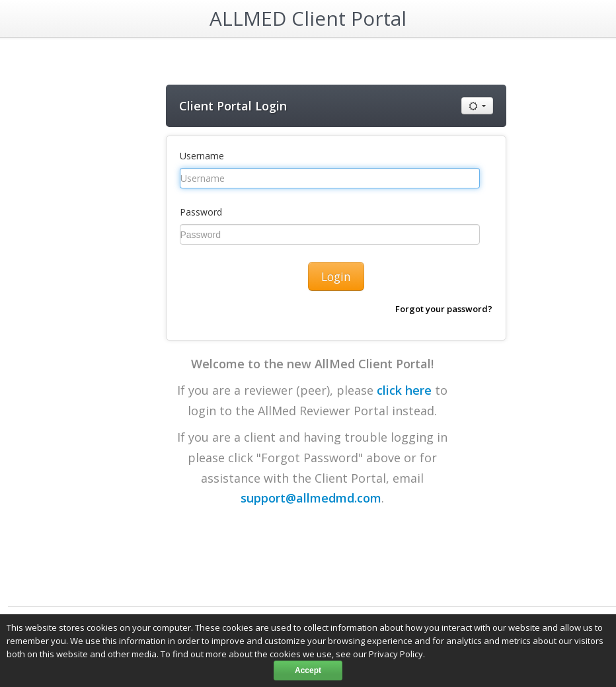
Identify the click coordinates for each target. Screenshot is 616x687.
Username (202, 156)
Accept (308, 670)
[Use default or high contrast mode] (477, 106)
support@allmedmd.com (311, 498)
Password (201, 212)
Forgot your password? (444, 309)
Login (336, 276)
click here (404, 390)
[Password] (330, 234)
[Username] (330, 178)
